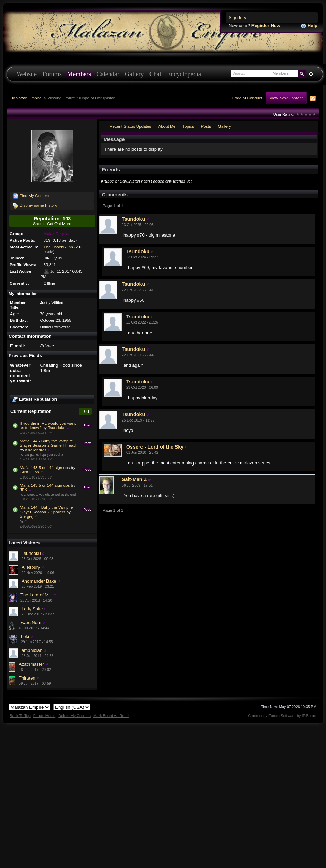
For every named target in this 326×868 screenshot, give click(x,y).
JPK (23, 490)
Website (27, 74)
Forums (52, 74)
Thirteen (27, 678)
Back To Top (20, 716)
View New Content (286, 98)
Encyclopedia (184, 74)
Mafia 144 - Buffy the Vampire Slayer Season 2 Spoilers (46, 510)
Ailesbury (31, 567)
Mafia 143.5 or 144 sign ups (45, 467)
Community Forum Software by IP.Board (282, 716)
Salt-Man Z (134, 479)
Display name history (35, 206)
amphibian (32, 650)
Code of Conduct (247, 98)
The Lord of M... (36, 595)
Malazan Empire (27, 98)
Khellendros (36, 450)
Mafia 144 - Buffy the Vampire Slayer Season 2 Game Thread (48, 443)
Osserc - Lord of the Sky (155, 447)
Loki (25, 636)
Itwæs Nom (30, 623)
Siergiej (27, 516)
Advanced (311, 74)
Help (309, 26)
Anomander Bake (39, 581)
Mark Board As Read (111, 716)
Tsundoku (57, 428)
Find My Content (31, 196)
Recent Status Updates (130, 126)
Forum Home (44, 716)
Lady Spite (32, 609)
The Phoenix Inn (58, 247)
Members (79, 74)
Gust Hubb (29, 472)
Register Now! (267, 25)
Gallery (134, 74)
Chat (155, 74)
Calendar (108, 74)
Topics (188, 126)
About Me (167, 126)
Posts (206, 126)
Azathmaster (31, 664)
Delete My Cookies (74, 716)
